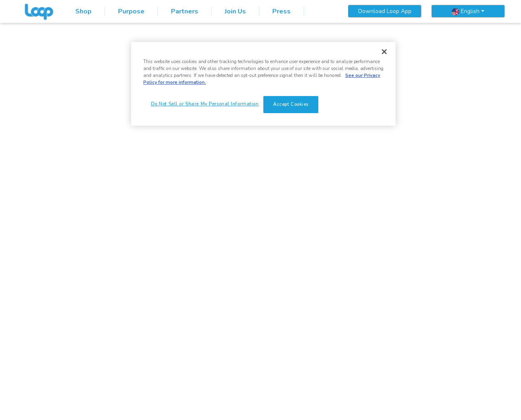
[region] (263, 84)
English (466, 11)
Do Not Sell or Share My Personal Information (205, 104)
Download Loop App (385, 11)
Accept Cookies (291, 104)
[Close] (384, 52)
